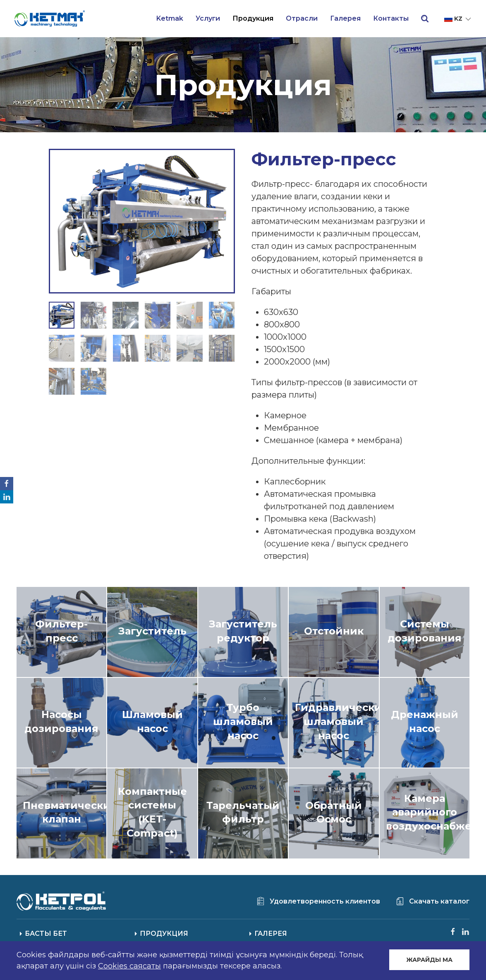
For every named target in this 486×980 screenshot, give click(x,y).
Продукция (253, 18)
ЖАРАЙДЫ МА (429, 960)
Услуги (208, 18)
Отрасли (302, 18)
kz (458, 19)
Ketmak (170, 18)
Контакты (391, 18)
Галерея (345, 18)
